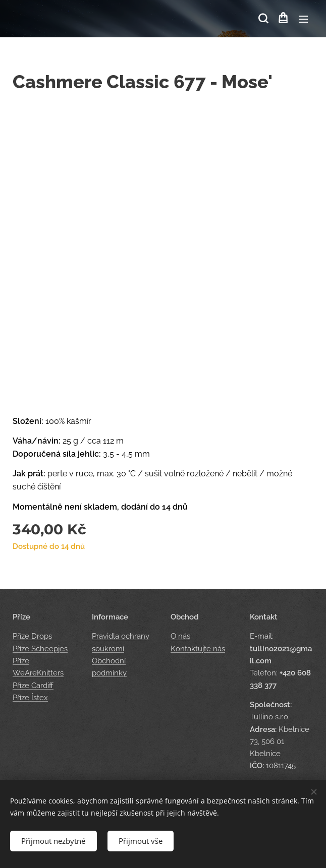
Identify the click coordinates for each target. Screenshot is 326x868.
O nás (180, 637)
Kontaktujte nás (198, 649)
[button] (262, 19)
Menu (303, 19)
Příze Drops (32, 637)
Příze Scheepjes (40, 649)
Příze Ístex (30, 698)
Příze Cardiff (33, 686)
